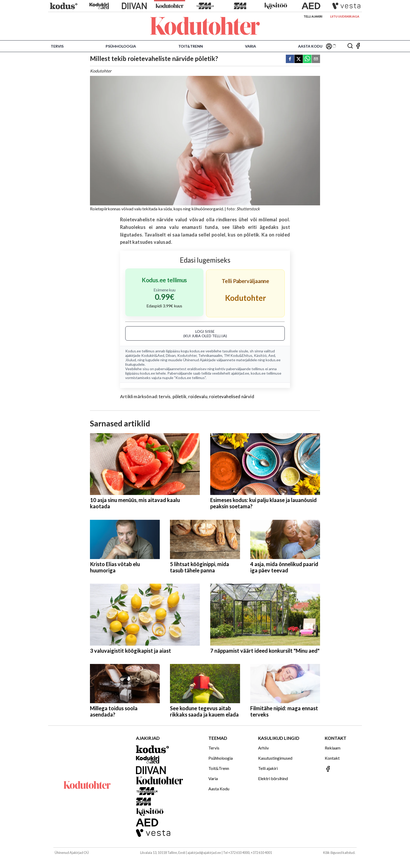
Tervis (57, 46)
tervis (165, 396)
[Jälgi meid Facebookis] (358, 46)
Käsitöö (260, 355)
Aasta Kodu (310, 46)
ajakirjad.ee (240, 373)
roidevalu (198, 396)
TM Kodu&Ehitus (238, 355)
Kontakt (332, 758)
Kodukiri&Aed (153, 355)
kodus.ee (197, 351)
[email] (316, 59)
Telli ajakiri (313, 16)
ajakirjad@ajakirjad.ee (204, 853)
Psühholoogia (121, 46)
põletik (180, 396)
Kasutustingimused (275, 758)
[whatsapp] (307, 59)
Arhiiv (263, 748)
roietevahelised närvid (232, 396)
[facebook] (290, 59)
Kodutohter (187, 355)
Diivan (171, 355)
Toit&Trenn (191, 46)
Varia (250, 46)
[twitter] (299, 59)
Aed (272, 355)
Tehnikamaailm (210, 355)
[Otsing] (350, 46)
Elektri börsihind (273, 778)
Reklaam (333, 748)
